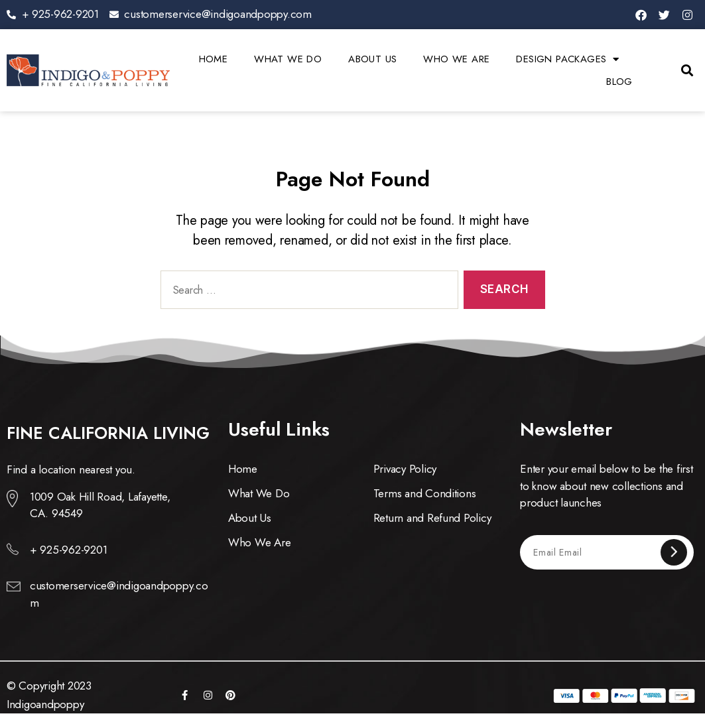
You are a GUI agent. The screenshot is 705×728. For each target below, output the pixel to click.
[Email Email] (597, 552)
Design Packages (567, 59)
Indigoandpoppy (45, 704)
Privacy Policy (405, 469)
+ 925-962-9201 (68, 550)
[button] (687, 71)
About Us (372, 59)
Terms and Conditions (425, 493)
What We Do (288, 59)
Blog (619, 82)
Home (214, 59)
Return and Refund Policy (432, 518)
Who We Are (456, 59)
